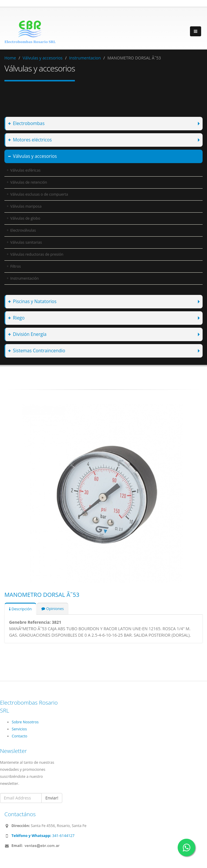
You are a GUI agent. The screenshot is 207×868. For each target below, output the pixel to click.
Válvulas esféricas (25, 170)
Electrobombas (26, 123)
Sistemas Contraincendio (37, 351)
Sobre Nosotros (25, 722)
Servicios (19, 729)
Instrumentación (25, 278)
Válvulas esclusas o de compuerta (39, 194)
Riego (16, 318)
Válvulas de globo (25, 218)
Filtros (16, 266)
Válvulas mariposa (26, 206)
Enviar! (52, 798)
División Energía (27, 334)
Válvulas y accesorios (43, 58)
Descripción (20, 609)
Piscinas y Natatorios (32, 301)
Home (10, 58)
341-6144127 (43, 836)
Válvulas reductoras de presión (37, 254)
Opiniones (53, 609)
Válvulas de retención (29, 182)
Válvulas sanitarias (26, 242)
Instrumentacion (85, 58)
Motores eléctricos (30, 140)
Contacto (20, 736)
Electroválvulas (23, 230)
